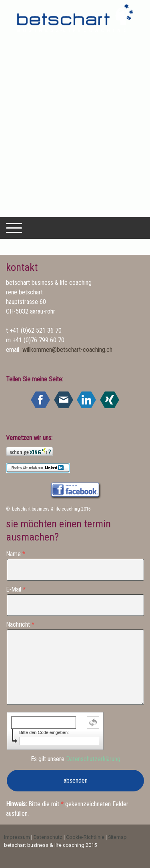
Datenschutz (48, 837)
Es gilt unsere (76, 759)
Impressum (17, 837)
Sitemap (117, 837)
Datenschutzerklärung (93, 759)
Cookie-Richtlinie (85, 837)
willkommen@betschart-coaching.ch (67, 350)
